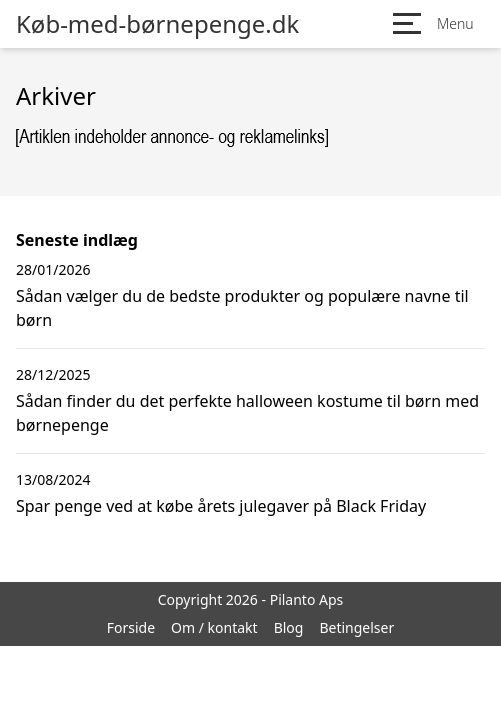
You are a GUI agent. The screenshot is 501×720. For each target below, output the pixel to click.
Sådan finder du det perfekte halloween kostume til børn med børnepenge (247, 413)
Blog (289, 627)
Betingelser (356, 627)
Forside (131, 627)
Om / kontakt (214, 627)
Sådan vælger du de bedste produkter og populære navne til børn (242, 308)
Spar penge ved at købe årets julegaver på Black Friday (221, 506)
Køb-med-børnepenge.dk (157, 24)
